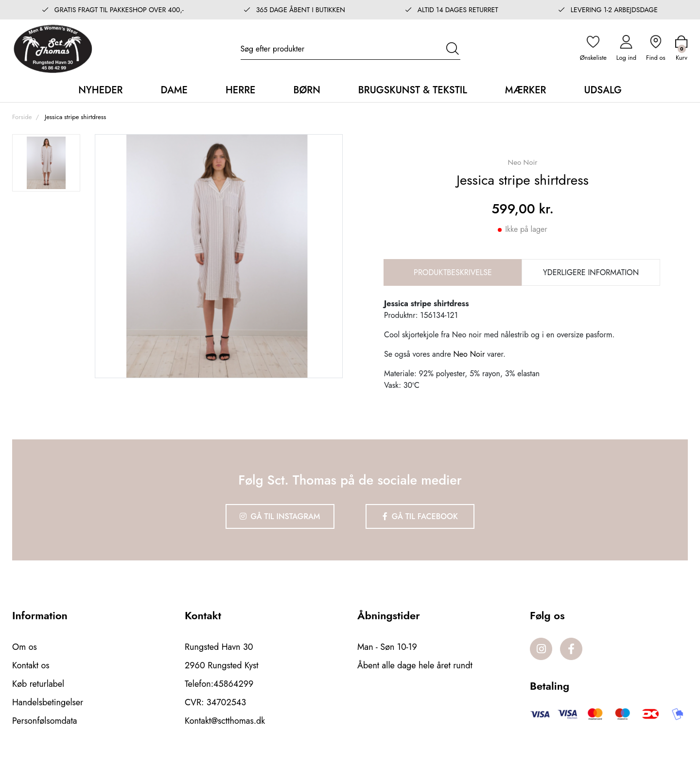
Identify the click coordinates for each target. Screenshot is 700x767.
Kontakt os (31, 665)
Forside (22, 117)
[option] (46, 163)
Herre (241, 90)
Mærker (526, 90)
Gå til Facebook (420, 516)
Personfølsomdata (44, 721)
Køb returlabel (38, 684)
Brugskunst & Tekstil (413, 90)
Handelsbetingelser (48, 702)
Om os (25, 647)
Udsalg (603, 90)
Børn (306, 90)
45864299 (233, 684)
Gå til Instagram (280, 516)
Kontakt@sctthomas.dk (225, 721)
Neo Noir (469, 354)
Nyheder (100, 90)
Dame (174, 90)
